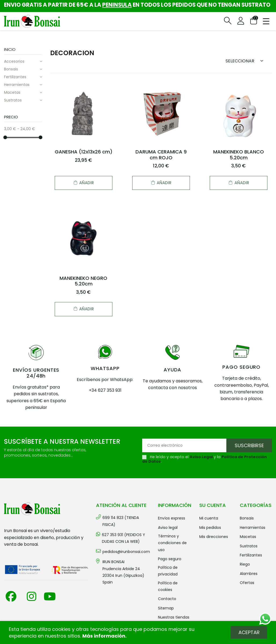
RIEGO (245, 564)
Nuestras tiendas (174, 617)
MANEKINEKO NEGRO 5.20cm (83, 281)
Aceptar (249, 632)
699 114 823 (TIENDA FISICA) (121, 521)
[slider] (5, 137)
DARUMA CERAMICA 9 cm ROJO (161, 155)
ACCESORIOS (14, 61)
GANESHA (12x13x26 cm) (84, 152)
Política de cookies (168, 586)
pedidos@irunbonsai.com (126, 552)
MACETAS (12, 92)
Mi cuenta (209, 518)
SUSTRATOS (13, 100)
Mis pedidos (210, 528)
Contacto (167, 599)
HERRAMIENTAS (17, 85)
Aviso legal (168, 528)
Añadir (83, 183)
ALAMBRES (249, 574)
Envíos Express (172, 518)
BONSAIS (11, 69)
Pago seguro (170, 559)
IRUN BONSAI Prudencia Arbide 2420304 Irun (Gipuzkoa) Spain (123, 572)
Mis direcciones (214, 537)
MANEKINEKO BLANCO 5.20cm (239, 155)
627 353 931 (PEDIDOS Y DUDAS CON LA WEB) (124, 538)
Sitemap (166, 608)
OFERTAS (247, 583)
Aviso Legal (201, 457)
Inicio (10, 49)
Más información (104, 636)
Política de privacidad (168, 571)
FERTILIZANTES (15, 77)
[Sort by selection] (246, 61)
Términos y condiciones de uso (172, 543)
